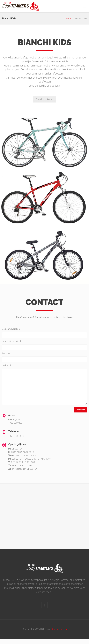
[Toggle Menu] (85, 6)
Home (69, 19)
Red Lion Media (59, 629)
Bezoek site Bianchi (44, 99)
